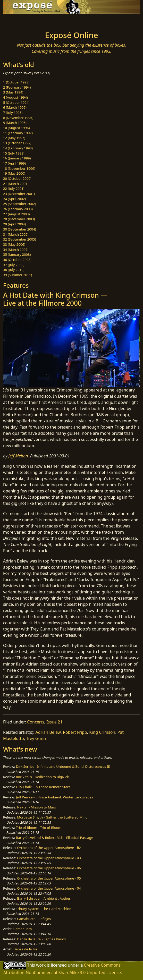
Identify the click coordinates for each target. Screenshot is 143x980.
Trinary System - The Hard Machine (44, 909)
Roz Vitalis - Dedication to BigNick (42, 777)
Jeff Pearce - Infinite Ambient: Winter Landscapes (54, 797)
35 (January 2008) (17, 254)
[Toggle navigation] (16, 21)
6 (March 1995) (15, 107)
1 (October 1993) (16, 82)
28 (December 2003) (19, 219)
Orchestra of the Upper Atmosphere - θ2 (49, 848)
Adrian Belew (48, 732)
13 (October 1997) (17, 143)
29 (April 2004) (14, 224)
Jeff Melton (18, 456)
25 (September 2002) (20, 204)
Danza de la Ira (25, 949)
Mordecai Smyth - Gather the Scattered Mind (52, 817)
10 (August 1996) (16, 128)
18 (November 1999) (19, 168)
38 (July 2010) (14, 270)
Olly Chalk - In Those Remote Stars (43, 787)
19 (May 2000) (14, 173)
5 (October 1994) (16, 103)
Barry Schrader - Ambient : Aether (44, 898)
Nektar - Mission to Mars (36, 807)
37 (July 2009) (14, 265)
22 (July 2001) (14, 189)
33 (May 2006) (14, 244)
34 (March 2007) (16, 250)
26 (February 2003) (18, 209)
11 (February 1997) (18, 133)
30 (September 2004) (20, 229)
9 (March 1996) (15, 123)
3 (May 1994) (13, 92)
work (41, 965)
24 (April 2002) (14, 199)
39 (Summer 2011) (18, 275)
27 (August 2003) (16, 214)
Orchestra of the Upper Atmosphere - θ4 (49, 888)
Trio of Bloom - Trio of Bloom (39, 828)
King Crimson (102, 732)
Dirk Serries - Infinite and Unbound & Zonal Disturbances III (63, 766)
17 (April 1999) (14, 163)
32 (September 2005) (20, 239)
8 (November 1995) (18, 118)
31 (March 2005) (16, 234)
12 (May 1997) (14, 138)
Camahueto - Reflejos (34, 919)
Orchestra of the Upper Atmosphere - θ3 (49, 858)
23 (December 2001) (19, 194)
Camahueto (23, 929)
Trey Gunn (36, 738)
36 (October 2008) (17, 260)
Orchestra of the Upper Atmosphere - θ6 (49, 868)
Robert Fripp (75, 732)
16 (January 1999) (17, 158)
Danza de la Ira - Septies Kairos (41, 939)
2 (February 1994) (17, 87)
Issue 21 (54, 722)
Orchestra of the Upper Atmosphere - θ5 (49, 878)
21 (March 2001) (16, 184)
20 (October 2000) (17, 178)
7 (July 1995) (13, 113)
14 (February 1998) (18, 148)
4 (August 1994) (15, 97)
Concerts (36, 722)
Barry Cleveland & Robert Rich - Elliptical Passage (55, 838)
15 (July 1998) (14, 153)
